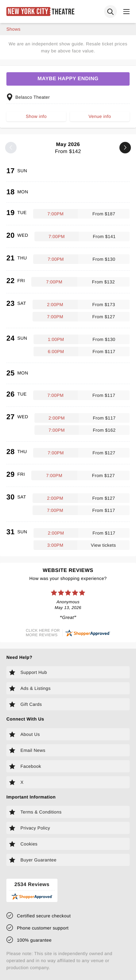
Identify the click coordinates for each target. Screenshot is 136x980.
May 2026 (68, 148)
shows (13, 29)
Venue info (100, 116)
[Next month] (125, 148)
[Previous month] (11, 148)
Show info (36, 116)
